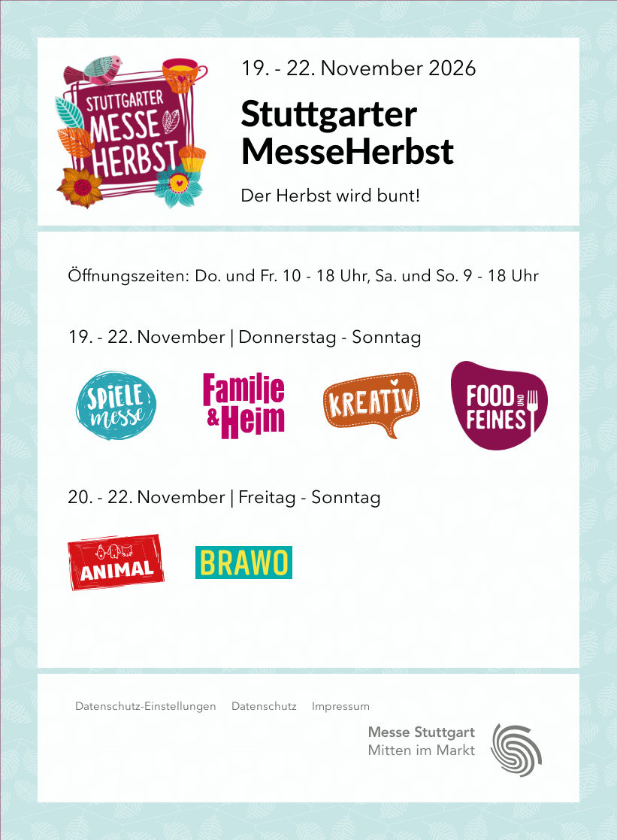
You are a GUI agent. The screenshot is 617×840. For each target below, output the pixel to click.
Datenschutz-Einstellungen (146, 706)
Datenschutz (264, 706)
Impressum (341, 706)
